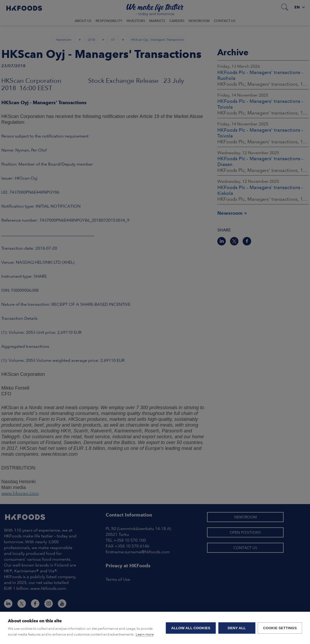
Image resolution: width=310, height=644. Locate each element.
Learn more (145, 634)
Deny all (237, 628)
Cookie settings (280, 628)
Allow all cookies (191, 628)
